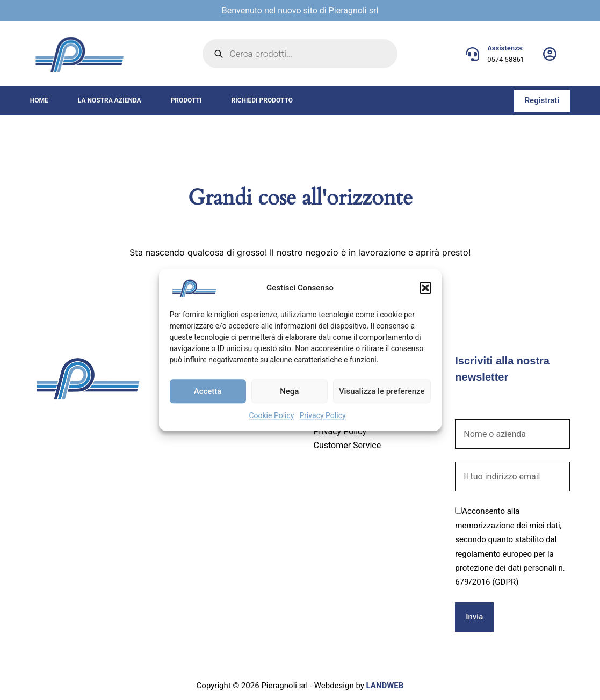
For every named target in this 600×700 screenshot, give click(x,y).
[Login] (550, 54)
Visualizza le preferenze (382, 391)
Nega (289, 391)
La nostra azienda (110, 100)
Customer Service (347, 445)
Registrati (542, 100)
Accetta (208, 391)
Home (39, 100)
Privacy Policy (322, 415)
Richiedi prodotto (262, 100)
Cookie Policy (271, 415)
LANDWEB (385, 686)
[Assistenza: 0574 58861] (472, 54)
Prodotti (186, 100)
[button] (425, 288)
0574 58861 (506, 59)
